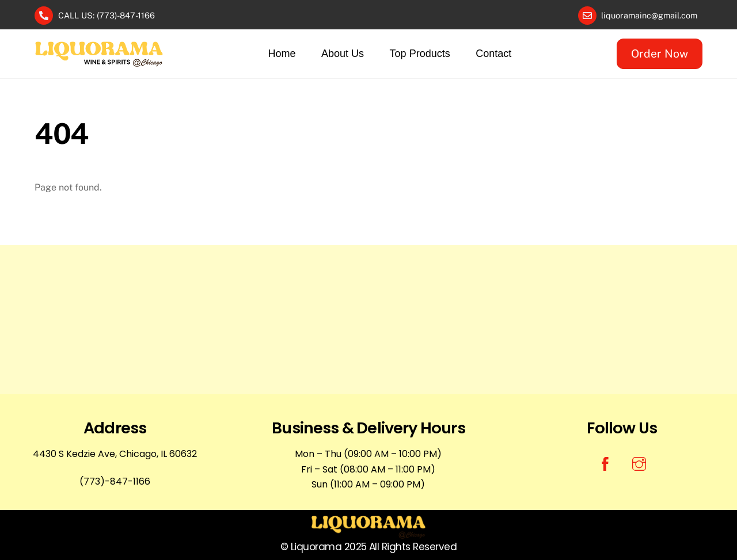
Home (282, 54)
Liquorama (316, 547)
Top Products (420, 54)
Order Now (660, 54)
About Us (343, 54)
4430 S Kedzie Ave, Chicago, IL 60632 (115, 454)
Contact (493, 54)
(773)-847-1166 (115, 481)
